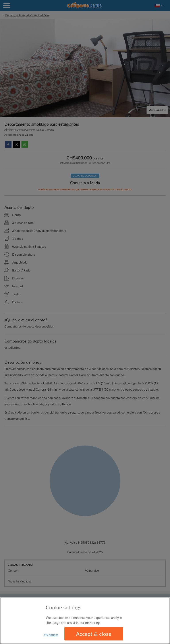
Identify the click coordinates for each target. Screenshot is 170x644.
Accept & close (94, 634)
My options (51, 635)
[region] (85, 621)
